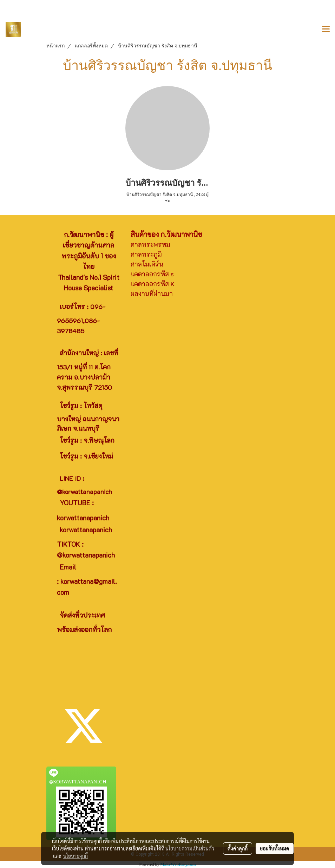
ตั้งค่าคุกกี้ (238, 848)
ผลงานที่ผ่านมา (152, 294)
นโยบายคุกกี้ (75, 856)
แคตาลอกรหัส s (152, 274)
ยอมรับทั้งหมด (275, 848)
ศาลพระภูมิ (146, 254)
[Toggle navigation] (326, 29)
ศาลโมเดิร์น (147, 264)
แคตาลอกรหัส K (153, 284)
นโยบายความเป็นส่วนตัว (190, 848)
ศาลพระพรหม (150, 244)
